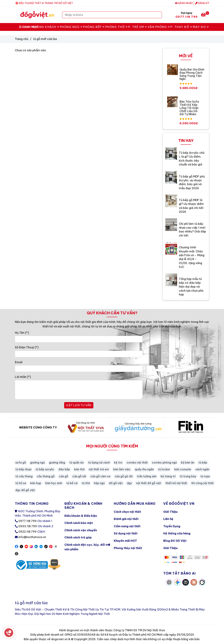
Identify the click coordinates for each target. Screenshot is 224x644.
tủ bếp (203, 462)
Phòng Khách (46, 27)
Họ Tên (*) (22, 333)
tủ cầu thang (24, 476)
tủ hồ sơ (21, 483)
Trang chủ (22, 39)
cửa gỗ (63, 476)
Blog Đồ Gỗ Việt (175, 541)
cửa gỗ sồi (79, 476)
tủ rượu (205, 476)
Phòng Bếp (94, 27)
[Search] (158, 15)
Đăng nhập (184, 3)
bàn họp (36, 483)
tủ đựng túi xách (99, 462)
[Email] (79, 369)
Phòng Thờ (117, 27)
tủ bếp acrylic (45, 469)
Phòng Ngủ (71, 27)
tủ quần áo (77, 462)
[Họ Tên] (79, 339)
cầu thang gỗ (46, 476)
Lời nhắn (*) (23, 377)
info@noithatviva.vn (32, 537)
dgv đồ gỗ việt (25, 490)
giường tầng (57, 462)
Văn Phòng (159, 27)
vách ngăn (202, 469)
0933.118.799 (28, 526)
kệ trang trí (168, 476)
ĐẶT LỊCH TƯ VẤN (79, 405)
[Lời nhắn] (79, 390)
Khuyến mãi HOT (125, 541)
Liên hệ (168, 519)
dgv (129, 483)
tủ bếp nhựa (23, 469)
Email (19, 362)
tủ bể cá (72, 483)
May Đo (201, 27)
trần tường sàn (147, 476)
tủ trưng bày (188, 476)
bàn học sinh (54, 483)
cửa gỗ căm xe (100, 476)
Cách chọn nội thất (127, 512)
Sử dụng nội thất (126, 533)
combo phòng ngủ (164, 462)
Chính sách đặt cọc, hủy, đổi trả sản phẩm (87, 546)
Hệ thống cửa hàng (177, 533)
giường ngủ (37, 462)
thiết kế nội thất (176, 483)
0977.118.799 (27, 521)
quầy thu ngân (144, 469)
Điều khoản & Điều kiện (81, 516)
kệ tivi (118, 462)
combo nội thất (137, 462)
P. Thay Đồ (181, 27)
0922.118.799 (27, 532)
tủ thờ (86, 483)
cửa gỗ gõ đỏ (124, 476)
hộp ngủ (99, 483)
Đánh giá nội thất (126, 519)
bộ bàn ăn (188, 462)
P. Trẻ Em (138, 27)
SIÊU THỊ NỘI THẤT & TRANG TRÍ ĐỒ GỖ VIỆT (46, 3)
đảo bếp (64, 469)
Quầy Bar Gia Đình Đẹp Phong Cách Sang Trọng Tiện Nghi (192, 74)
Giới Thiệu (170, 512)
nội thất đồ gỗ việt (149, 483)
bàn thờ (79, 469)
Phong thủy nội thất (128, 548)
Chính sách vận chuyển (81, 530)
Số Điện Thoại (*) (27, 347)
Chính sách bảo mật (79, 523)
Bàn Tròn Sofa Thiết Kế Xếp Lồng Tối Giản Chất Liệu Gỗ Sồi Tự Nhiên (189, 108)
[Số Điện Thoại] (79, 354)
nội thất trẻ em (99, 469)
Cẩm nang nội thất (127, 526)
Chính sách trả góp (78, 537)
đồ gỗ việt (116, 483)
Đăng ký (202, 3)
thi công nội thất (202, 483)
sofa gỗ (21, 462)
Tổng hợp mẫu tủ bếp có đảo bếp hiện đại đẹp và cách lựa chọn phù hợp (191, 287)
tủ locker (164, 469)
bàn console (183, 469)
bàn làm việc (122, 469)
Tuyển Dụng (172, 526)
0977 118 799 (187, 17)
